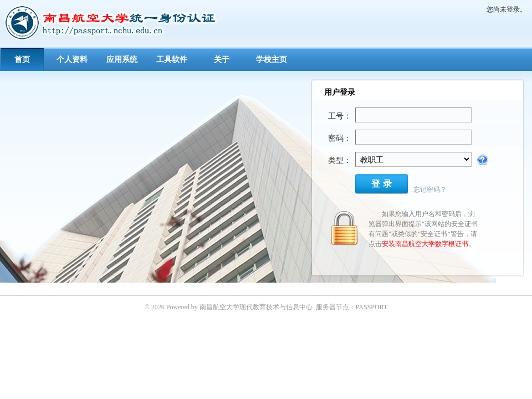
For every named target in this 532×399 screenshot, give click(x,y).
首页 (22, 60)
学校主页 (272, 60)
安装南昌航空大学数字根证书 (425, 244)
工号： (340, 116)
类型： (340, 160)
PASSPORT (372, 307)
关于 (222, 60)
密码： (340, 138)
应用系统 (122, 60)
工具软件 (172, 60)
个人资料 (72, 60)
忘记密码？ (430, 190)
